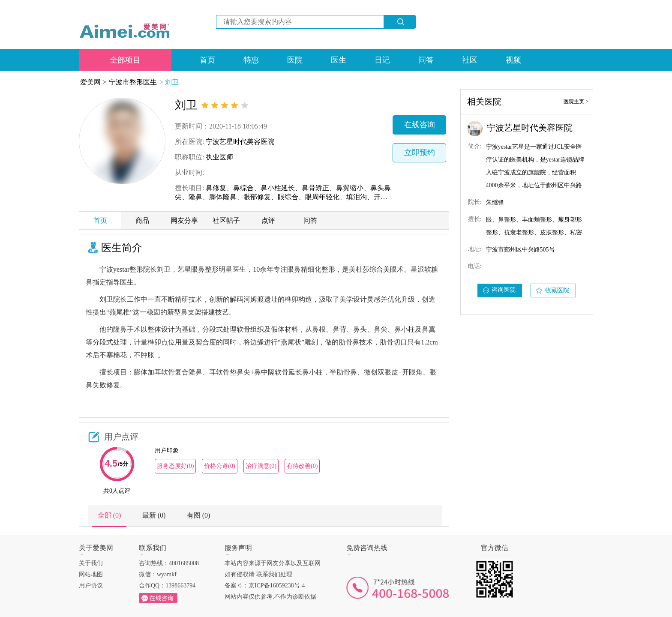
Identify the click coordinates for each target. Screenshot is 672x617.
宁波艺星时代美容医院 (240, 142)
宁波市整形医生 (133, 82)
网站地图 (91, 574)
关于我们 (91, 563)
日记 (382, 60)
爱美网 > (93, 82)
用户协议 (91, 586)
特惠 (251, 60)
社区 (470, 60)
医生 (339, 60)
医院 (295, 60)
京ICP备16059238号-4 (277, 586)
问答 (426, 60)
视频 (513, 60)
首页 (207, 60)
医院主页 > (576, 102)
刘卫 (172, 82)
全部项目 (125, 60)
